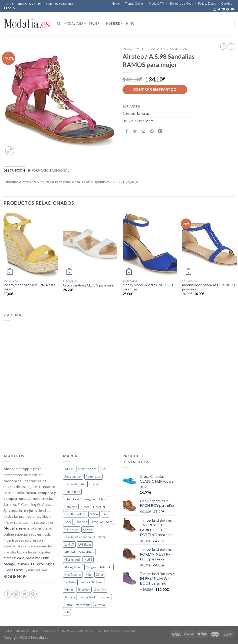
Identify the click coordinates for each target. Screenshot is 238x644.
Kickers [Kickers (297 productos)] (88, 529)
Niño (132, 24)
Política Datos (207, 3)
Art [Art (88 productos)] (104, 469)
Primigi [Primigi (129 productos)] (69, 590)
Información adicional (49, 170)
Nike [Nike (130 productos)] (89, 575)
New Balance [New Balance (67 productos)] (73, 575)
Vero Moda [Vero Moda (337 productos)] (83, 605)
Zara (20, 558)
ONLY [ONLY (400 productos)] (100, 575)
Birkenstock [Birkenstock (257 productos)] (94, 477)
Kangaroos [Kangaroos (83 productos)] (71, 529)
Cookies (227, 3)
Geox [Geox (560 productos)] (68, 522)
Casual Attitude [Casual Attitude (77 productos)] (74, 484)
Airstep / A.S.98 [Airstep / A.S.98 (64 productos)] (88, 469)
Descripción (14, 170)
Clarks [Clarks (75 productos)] (103, 499)
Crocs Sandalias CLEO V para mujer (89, 285)
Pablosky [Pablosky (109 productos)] (70, 582)
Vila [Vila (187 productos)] (67, 612)
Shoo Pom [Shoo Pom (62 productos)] (84, 590)
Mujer (96, 24)
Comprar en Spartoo (155, 89)
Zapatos (158, 49)
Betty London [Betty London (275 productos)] (73, 477)
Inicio (127, 49)
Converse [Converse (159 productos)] (71, 507)
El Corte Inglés (43, 564)
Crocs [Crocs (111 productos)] (85, 507)
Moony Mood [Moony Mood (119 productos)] (73, 567)
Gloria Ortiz (13, 570)
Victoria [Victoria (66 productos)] (100, 605)
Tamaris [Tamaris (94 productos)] (70, 597)
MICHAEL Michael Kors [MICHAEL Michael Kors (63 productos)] (79, 552)
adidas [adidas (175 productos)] (69, 469)
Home (116, 3)
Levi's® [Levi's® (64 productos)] (69, 544)
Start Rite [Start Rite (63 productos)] (100, 590)
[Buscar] (59, 23)
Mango (9, 564)
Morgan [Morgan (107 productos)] (91, 567)
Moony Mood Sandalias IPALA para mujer (29, 287)
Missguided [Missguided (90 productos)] (72, 559)
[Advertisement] (119, 382)
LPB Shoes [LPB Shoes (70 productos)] (85, 544)
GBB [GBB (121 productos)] (106, 514)
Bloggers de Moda (181, 3)
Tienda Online (134, 3)
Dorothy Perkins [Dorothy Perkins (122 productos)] (75, 514)
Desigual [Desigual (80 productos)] (99, 507)
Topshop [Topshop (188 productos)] (105, 597)
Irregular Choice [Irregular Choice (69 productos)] (102, 522)
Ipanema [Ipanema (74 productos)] (81, 522)
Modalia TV (157, 3)
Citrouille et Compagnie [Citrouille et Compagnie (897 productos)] (80, 499)
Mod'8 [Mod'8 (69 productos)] (88, 559)
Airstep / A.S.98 (144, 121)
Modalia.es (75, 24)
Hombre (114, 24)
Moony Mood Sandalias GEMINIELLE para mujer (209, 287)
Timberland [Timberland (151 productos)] (87, 597)
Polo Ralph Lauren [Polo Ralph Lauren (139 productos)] (92, 582)
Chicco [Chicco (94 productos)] (93, 484)
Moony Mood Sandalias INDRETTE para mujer (148, 287)
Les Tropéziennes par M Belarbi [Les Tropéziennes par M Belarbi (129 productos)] (85, 537)
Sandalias (178, 49)
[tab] (14, 170)
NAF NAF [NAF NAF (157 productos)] (106, 567)
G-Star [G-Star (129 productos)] (94, 514)
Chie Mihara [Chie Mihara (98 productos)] (72, 492)
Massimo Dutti (38, 558)
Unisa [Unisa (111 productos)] (68, 605)
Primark (23, 564)
